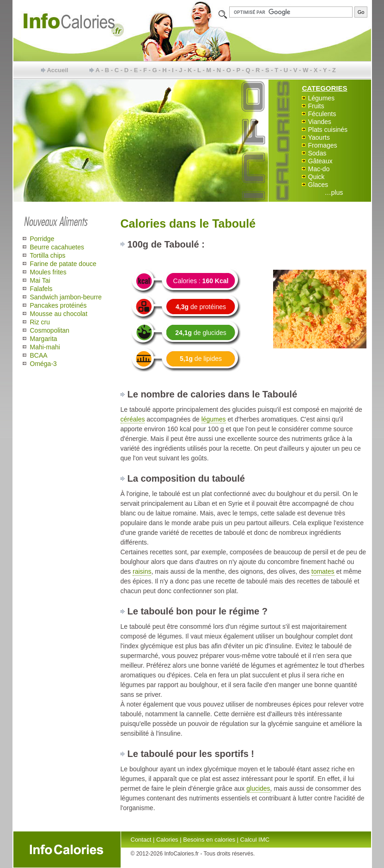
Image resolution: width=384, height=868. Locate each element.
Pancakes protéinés (58, 305)
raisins (142, 571)
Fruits (316, 106)
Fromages (323, 145)
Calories (167, 840)
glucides (258, 788)
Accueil (57, 70)
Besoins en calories (209, 840)
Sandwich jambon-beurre (66, 297)
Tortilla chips (48, 255)
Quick (317, 177)
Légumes (322, 98)
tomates (323, 571)
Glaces (318, 185)
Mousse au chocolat (59, 314)
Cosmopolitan (50, 330)
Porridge (42, 239)
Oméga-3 (43, 364)
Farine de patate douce (63, 264)
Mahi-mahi (45, 347)
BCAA (39, 355)
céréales (133, 419)
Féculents (322, 114)
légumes (214, 419)
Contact (141, 840)
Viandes (320, 122)
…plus (334, 192)
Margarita (44, 339)
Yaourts (319, 137)
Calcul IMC (255, 840)
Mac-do (319, 169)
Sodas (317, 153)
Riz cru (40, 322)
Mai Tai (40, 280)
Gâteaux (320, 161)
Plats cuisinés (328, 130)
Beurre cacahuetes (57, 247)
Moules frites (48, 272)
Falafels (41, 289)
